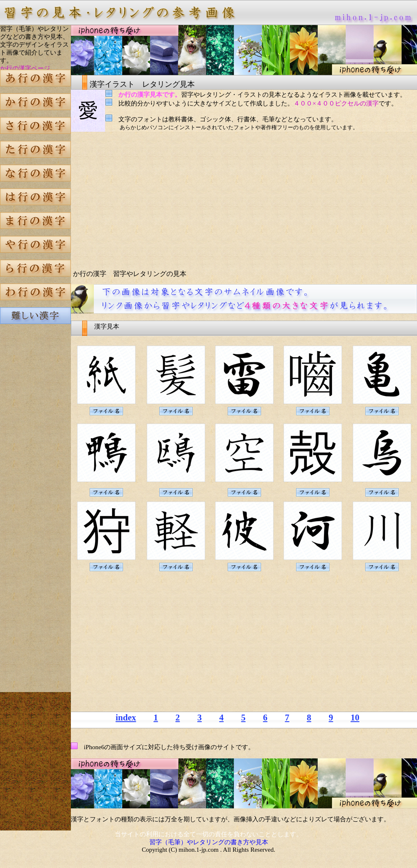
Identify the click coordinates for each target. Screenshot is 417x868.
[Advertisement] (35, 473)
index (126, 717)
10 (355, 717)
